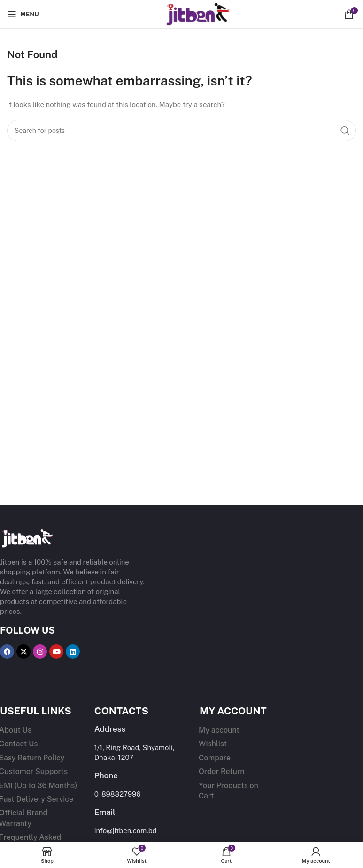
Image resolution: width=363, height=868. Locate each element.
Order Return (222, 771)
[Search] (181, 131)
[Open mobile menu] (23, 14)
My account (219, 730)
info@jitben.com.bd (126, 831)
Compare (215, 758)
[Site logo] (182, 13)
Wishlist (213, 744)
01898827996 (118, 794)
